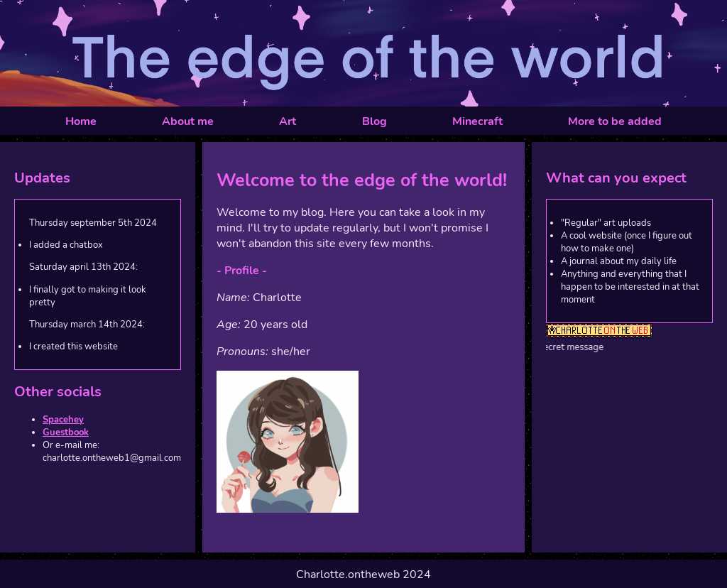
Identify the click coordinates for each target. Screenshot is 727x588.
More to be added (615, 121)
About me (188, 121)
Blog (375, 121)
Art (288, 121)
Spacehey (63, 420)
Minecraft (477, 121)
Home (81, 121)
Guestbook (66, 432)
